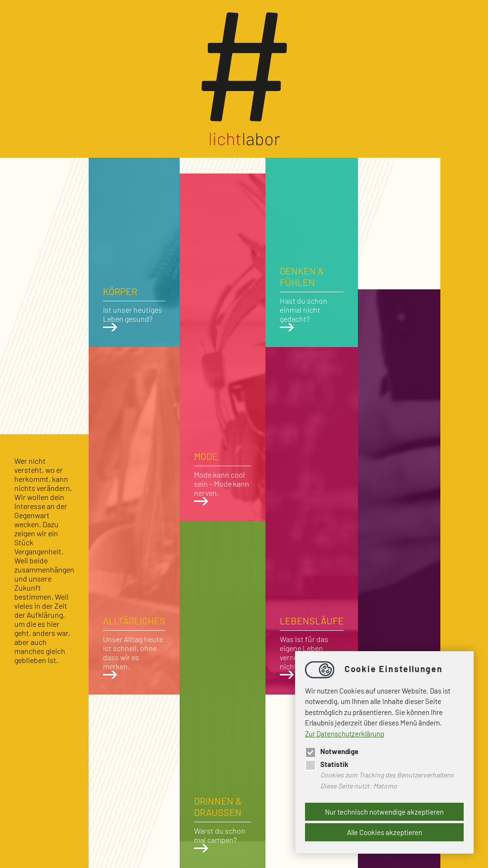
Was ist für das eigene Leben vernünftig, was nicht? (312, 647)
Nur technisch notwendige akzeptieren (384, 812)
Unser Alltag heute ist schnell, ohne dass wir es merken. (134, 647)
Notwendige (332, 751)
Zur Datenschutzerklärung (345, 734)
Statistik (327, 764)
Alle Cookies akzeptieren (385, 832)
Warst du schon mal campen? (223, 824)
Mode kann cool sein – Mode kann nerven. (223, 478)
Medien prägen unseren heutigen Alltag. (399, 825)
